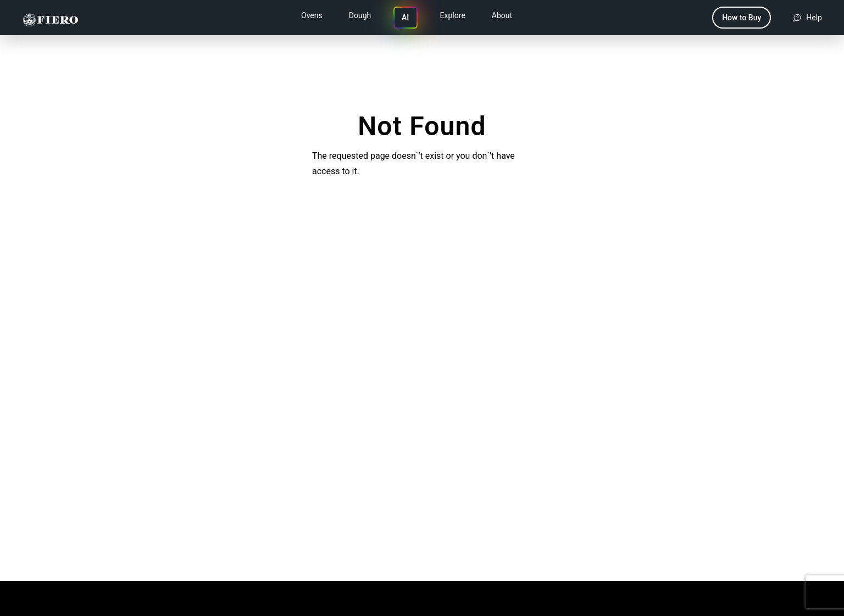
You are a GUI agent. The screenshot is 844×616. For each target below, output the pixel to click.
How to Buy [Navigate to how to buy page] (742, 18)
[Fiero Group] (51, 18)
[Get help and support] (807, 18)
